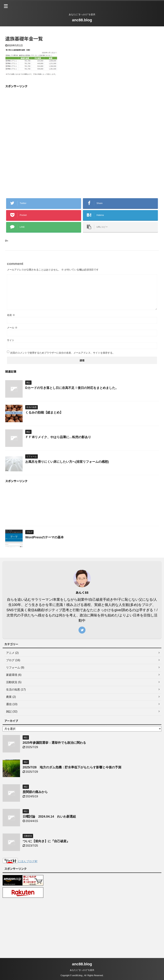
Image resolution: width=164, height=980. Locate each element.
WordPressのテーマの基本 (44, 537)
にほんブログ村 (20, 861)
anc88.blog (82, 20)
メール (12, 328)
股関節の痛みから (35, 792)
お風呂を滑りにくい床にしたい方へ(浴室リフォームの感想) (67, 462)
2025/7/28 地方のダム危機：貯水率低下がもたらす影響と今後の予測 (73, 767)
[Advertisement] (34, 116)
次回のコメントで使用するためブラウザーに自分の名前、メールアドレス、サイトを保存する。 (63, 353)
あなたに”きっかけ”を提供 (82, 970)
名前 (11, 315)
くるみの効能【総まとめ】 (44, 412)
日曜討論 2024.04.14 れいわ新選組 (49, 817)
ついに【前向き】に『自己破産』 (46, 841)
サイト (11, 340)
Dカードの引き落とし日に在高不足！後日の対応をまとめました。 (72, 388)
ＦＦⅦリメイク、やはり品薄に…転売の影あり (58, 437)
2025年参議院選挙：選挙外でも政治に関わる (54, 743)
